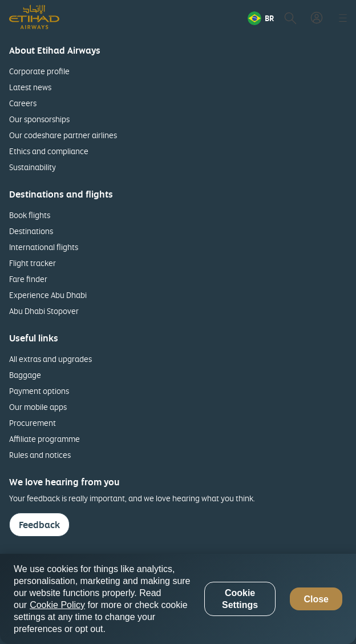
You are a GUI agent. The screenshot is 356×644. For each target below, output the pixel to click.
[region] (178, 599)
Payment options (39, 391)
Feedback (39, 525)
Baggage (25, 375)
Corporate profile (39, 71)
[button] (261, 18)
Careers (23, 103)
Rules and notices (40, 455)
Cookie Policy (57, 605)
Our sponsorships (39, 119)
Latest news (30, 87)
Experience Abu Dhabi (48, 295)
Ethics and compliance (49, 151)
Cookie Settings (240, 599)
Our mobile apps (38, 407)
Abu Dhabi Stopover (44, 311)
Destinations (31, 231)
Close (316, 599)
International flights (44, 247)
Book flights (30, 215)
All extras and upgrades (50, 359)
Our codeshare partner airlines (63, 135)
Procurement (33, 423)
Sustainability (33, 167)
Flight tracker (33, 263)
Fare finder (28, 279)
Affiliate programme (44, 439)
